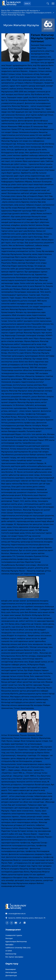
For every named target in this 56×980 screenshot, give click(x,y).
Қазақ (27, 3)
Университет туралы (14, 935)
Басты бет (6, 11)
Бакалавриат (11, 969)
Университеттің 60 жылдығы (25, 11)
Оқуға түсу (12, 964)
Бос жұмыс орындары (14, 957)
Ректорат (9, 938)
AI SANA (9, 951)
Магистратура (11, 972)
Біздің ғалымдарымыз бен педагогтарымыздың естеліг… (27, 13)
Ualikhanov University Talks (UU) (18, 948)
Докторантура (11, 976)
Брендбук (9, 945)
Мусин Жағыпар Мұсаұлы (13, 15)
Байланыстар (11, 954)
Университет (13, 930)
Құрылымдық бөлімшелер (16, 942)
